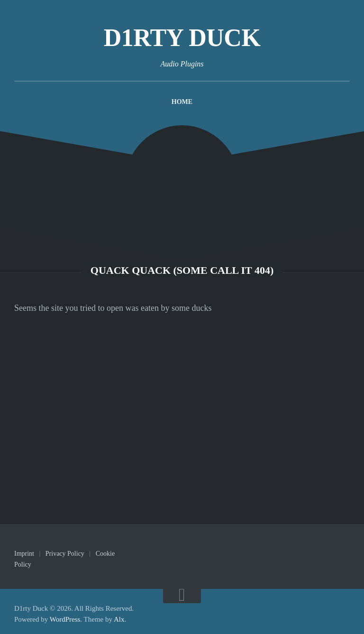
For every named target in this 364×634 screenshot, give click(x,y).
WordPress (65, 619)
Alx (119, 619)
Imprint (24, 554)
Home (182, 102)
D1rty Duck (182, 38)
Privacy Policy (65, 554)
